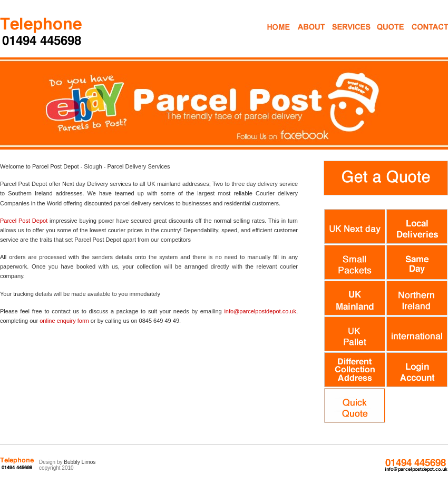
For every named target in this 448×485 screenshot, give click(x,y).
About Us (310, 36)
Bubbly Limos (80, 462)
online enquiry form (64, 321)
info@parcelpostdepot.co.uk (260, 311)
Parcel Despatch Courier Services (42, 31)
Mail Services (343, 36)
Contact (421, 36)
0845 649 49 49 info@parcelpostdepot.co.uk (416, 466)
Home (277, 36)
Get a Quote (383, 36)
